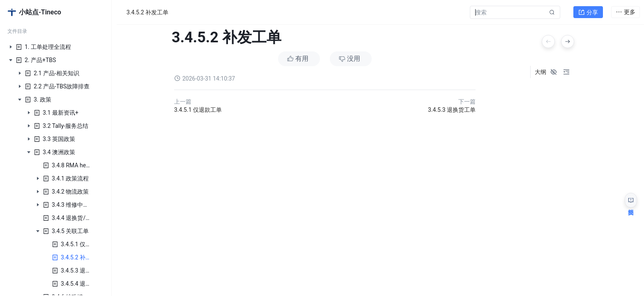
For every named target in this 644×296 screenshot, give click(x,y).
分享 (588, 11)
